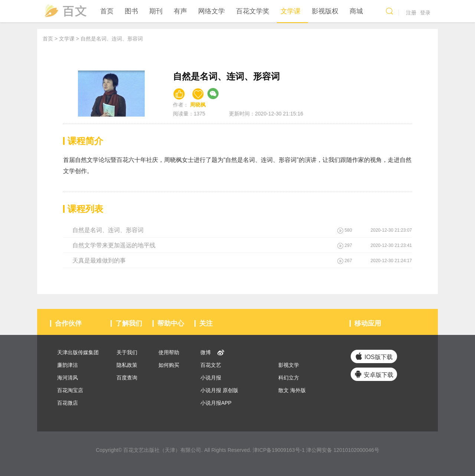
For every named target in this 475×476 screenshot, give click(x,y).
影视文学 (288, 365)
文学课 (291, 11)
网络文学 (212, 11)
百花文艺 (210, 365)
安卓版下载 (374, 374)
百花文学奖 (253, 11)
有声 (180, 11)
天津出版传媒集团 (77, 352)
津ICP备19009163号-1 (279, 450)
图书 (131, 11)
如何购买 (168, 365)
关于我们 (126, 352)
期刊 (156, 11)
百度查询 (126, 378)
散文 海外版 (291, 390)
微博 (205, 352)
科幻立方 (288, 378)
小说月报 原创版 (219, 390)
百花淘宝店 (69, 390)
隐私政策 (126, 365)
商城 (356, 11)
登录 (425, 13)
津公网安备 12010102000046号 (343, 450)
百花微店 (67, 403)
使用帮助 (168, 352)
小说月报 (210, 378)
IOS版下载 (374, 356)
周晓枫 (198, 105)
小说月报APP (215, 403)
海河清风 (67, 378)
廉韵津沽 (67, 365)
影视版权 (325, 11)
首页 (107, 11)
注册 (411, 13)
